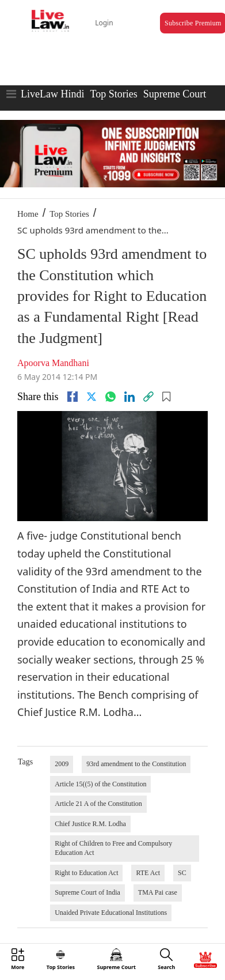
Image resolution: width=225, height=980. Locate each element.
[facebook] (73, 397)
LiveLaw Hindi (52, 94)
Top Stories (113, 94)
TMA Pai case (158, 892)
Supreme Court (175, 94)
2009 (62, 764)
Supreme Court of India (87, 892)
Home (28, 214)
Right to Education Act (86, 873)
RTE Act (148, 873)
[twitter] (91, 397)
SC (182, 873)
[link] (148, 397)
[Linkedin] (129, 397)
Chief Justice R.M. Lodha (90, 824)
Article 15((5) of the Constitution (100, 784)
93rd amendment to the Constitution (136, 764)
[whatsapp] (110, 397)
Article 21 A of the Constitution (98, 804)
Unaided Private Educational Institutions (111, 913)
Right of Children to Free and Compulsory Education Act (113, 848)
